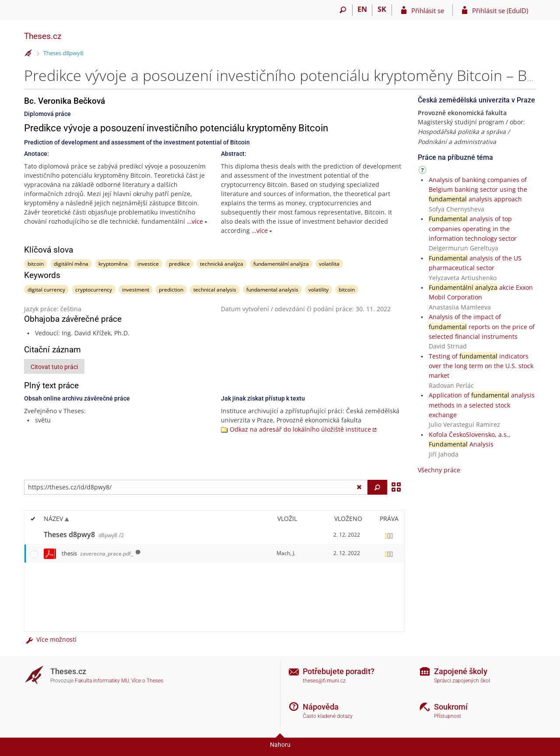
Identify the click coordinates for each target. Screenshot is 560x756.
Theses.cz (43, 36)
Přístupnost (448, 716)
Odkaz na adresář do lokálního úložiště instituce (300, 429)
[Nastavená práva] (389, 535)
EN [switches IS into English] (362, 9)
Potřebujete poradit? (339, 671)
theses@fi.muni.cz (324, 681)
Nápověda (321, 707)
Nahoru (280, 745)
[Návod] (423, 171)
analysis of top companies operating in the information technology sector (473, 229)
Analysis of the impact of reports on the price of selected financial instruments (482, 327)
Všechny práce (439, 470)
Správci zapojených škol (462, 681)
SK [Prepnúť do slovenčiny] (382, 9)
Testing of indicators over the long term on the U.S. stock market (481, 366)
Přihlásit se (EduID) (500, 11)
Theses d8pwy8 (63, 53)
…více (195, 221)
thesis (97, 553)
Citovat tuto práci (54, 367)
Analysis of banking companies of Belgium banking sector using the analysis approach (478, 190)
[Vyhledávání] (343, 10)
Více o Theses (147, 681)
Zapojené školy (461, 671)
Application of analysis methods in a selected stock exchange (482, 405)
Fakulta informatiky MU (102, 681)
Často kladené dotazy (328, 716)
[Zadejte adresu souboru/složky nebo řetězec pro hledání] (196, 487)
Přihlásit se (428, 11)
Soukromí (451, 707)
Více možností (50, 639)
